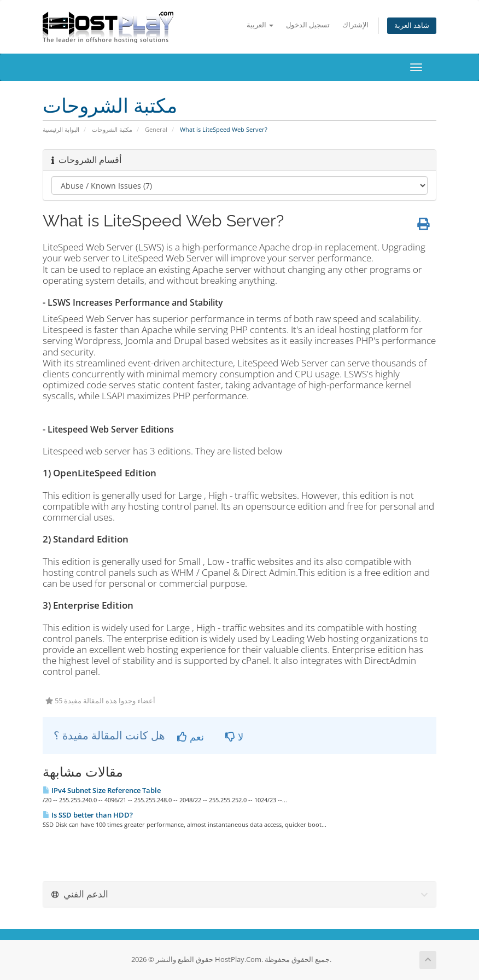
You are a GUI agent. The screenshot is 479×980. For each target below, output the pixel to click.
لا (234, 737)
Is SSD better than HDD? (88, 815)
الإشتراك (355, 25)
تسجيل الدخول (308, 25)
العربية (260, 25)
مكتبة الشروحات (112, 129)
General (156, 129)
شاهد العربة (412, 25)
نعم (191, 737)
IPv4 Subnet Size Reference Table (102, 790)
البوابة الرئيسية (61, 129)
